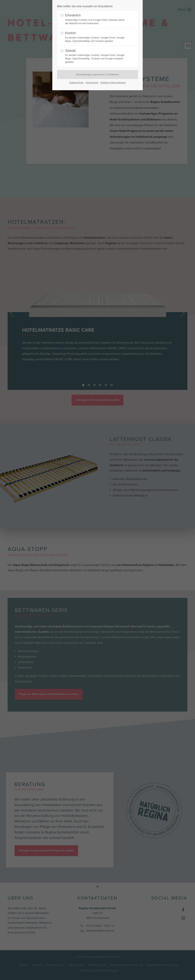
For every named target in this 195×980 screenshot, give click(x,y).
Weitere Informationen (113, 82)
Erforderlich (96, 19)
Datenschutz (76, 82)
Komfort (96, 37)
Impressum (92, 82)
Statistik (96, 57)
